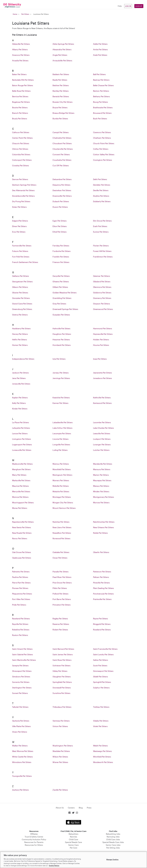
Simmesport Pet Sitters (103, 671)
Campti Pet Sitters (61, 132)
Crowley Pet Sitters (20, 165)
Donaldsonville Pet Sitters (23, 196)
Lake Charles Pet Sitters (103, 428)
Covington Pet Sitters (103, 160)
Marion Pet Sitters (101, 475)
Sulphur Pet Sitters (101, 688)
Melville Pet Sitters (61, 486)
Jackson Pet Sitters (20, 373)
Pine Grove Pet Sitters (62, 583)
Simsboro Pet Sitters (21, 677)
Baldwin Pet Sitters (61, 74)
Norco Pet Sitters (20, 538)
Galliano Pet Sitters (20, 276)
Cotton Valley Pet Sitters (104, 154)
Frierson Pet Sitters (61, 262)
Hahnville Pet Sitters (61, 328)
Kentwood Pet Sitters (102, 403)
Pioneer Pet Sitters (20, 588)
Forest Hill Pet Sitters (102, 251)
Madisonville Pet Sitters (22, 464)
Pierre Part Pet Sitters (21, 583)
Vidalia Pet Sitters (101, 721)
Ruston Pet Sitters (20, 635)
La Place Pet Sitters (20, 422)
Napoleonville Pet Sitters (23, 522)
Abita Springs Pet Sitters (63, 44)
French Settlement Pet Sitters (25, 262)
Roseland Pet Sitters (102, 630)
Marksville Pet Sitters (21, 480)
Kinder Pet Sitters (20, 409)
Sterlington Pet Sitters (22, 688)
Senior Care (73, 845)
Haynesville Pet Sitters (103, 334)
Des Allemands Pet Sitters (23, 190)
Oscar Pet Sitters (60, 558)
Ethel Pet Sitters (60, 232)
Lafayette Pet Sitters (21, 428)
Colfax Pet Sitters (101, 149)
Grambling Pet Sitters (62, 298)
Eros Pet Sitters (19, 232)
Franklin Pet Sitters (61, 257)
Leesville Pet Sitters (102, 433)
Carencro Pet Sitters (102, 132)
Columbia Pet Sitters (21, 154)
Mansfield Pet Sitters (62, 469)
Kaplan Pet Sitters (20, 398)
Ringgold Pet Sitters (102, 624)
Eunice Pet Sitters (101, 232)
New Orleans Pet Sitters (103, 527)
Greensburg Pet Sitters (22, 309)
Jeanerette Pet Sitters (102, 373)
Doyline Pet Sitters (101, 196)
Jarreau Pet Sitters (61, 373)
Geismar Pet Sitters (102, 276)
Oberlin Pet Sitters (101, 552)
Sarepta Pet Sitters (20, 665)
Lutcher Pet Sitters (101, 450)
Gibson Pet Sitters (20, 287)
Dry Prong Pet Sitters (21, 201)
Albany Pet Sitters (20, 49)
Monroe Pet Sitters (20, 497)
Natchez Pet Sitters (61, 522)
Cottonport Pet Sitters (22, 160)
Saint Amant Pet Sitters (22, 649)
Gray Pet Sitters (59, 304)
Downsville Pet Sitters (62, 196)
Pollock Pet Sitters (60, 594)
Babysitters (73, 834)
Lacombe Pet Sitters (102, 422)
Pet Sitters (25, 14)
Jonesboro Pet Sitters (102, 378)
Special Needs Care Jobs (113, 842)
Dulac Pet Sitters (19, 207)
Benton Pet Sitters (101, 91)
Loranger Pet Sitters (102, 444)
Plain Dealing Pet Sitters (104, 588)
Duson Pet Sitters (60, 207)
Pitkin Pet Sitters (60, 588)
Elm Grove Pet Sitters (102, 221)
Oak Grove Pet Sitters (22, 552)
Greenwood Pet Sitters (103, 309)
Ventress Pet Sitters (61, 721)
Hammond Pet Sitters (103, 328)
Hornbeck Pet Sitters (62, 345)
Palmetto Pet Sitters (21, 572)
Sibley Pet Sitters (60, 671)
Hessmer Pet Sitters (61, 339)
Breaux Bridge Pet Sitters (63, 113)
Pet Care (73, 848)
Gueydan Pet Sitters (61, 315)
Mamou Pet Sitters (61, 464)
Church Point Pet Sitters (104, 143)
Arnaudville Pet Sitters (62, 60)
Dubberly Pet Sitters (102, 201)
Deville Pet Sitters (101, 190)
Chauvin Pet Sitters (21, 143)
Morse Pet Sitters (20, 508)
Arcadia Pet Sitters (20, 60)
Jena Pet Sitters (19, 378)
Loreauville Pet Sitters (22, 450)
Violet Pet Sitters (100, 726)
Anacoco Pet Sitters (21, 55)
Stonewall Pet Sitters (62, 688)
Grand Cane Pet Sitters (22, 304)
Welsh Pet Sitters (100, 746)
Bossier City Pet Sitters (62, 102)
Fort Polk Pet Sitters (21, 257)
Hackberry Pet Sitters (21, 328)
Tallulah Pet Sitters (20, 707)
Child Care (73, 839)
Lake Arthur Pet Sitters (62, 428)
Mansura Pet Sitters (102, 469)
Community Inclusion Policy (34, 839)
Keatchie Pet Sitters (61, 398)
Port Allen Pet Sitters (21, 599)
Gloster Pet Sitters (20, 293)
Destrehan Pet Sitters (62, 190)
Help (120, 6)
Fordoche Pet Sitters (62, 251)
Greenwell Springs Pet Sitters (65, 309)
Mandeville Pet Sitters (103, 464)
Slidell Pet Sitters (100, 677)
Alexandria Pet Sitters (62, 49)
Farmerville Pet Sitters (22, 246)
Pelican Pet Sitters (101, 577)
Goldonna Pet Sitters (102, 293)
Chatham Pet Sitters (102, 138)
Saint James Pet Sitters (63, 654)
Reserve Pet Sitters (61, 624)
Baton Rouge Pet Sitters (23, 85)
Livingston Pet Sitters (22, 439)
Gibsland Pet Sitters (102, 281)
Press (89, 808)
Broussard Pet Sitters (102, 113)
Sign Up (139, 6)
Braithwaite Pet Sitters (103, 107)
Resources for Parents (34, 842)
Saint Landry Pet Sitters (103, 654)
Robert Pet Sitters (60, 630)
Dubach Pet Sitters (61, 201)
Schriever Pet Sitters (61, 665)
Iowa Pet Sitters (100, 359)
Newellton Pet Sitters (62, 533)
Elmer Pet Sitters (19, 226)
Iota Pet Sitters (59, 359)
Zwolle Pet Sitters (60, 790)
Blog (81, 808)
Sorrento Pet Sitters (21, 682)
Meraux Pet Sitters (101, 486)
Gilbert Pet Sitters (60, 287)
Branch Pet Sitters (20, 113)
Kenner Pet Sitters (60, 403)
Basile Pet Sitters (60, 80)
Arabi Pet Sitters (100, 55)
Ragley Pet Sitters (60, 619)
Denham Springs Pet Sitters (24, 185)
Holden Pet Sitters (101, 339)
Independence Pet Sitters (23, 359)
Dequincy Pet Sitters (61, 185)
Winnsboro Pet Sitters (22, 762)
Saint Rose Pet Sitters (62, 660)
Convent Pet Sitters (61, 154)
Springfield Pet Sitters (62, 682)
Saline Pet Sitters (101, 660)
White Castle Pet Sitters (22, 757)
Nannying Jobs (113, 837)
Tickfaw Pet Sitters (101, 707)
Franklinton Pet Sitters (103, 257)
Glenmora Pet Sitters (102, 287)
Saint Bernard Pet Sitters (63, 649)
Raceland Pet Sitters (21, 619)
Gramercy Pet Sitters (102, 298)
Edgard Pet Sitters (20, 221)
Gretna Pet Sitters (20, 315)
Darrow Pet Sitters (20, 179)
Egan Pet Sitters (60, 221)
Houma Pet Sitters (101, 345)
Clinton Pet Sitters (20, 149)
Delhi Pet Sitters (100, 179)
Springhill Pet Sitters (102, 682)
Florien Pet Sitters (101, 246)
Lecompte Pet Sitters (62, 433)
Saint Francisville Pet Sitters (105, 649)
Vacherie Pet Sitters (21, 721)
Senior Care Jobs (113, 845)
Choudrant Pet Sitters (62, 143)
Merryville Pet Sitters (21, 491)
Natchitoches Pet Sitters (104, 522)
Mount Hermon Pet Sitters (64, 508)
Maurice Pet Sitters (20, 486)
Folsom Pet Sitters (20, 251)
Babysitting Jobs (113, 834)
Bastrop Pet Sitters (101, 80)
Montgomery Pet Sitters (104, 497)
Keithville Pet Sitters (102, 398)
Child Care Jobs (113, 839)
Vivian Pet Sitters (20, 732)
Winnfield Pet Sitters (102, 757)
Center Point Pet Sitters (22, 138)
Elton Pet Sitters (60, 226)
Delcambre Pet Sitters (62, 179)
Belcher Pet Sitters (61, 85)
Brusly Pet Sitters (20, 118)
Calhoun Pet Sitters (21, 132)
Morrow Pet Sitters (101, 502)
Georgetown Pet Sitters (22, 281)
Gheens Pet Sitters (61, 281)
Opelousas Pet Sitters (22, 558)
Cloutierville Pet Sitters (63, 149)
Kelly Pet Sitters (19, 403)
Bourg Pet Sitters (101, 102)
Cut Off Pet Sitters (61, 165)
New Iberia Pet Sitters (22, 527)
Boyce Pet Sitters (60, 107)
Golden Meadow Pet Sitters (65, 293)
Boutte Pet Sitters (20, 107)
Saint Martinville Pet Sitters (24, 660)
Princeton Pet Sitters (62, 605)
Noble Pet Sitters (100, 533)
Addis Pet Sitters (100, 44)
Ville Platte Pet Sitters (21, 726)
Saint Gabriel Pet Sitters (23, 654)
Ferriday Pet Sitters (61, 246)
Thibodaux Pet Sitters (62, 707)
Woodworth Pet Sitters (103, 762)
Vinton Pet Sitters (60, 726)
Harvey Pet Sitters (20, 334)
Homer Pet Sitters (20, 345)
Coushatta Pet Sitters (62, 160)
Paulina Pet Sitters (20, 577)
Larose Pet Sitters (20, 433)
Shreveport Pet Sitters (22, 671)
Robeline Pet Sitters (21, 630)
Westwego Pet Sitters (102, 751)
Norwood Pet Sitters (61, 538)
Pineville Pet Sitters (101, 583)
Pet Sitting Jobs (113, 848)
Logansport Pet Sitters (22, 444)
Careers (71, 808)
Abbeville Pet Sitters (21, 44)
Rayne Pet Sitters (101, 619)
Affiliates (34, 834)
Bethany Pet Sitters (101, 96)
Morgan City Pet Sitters (63, 502)
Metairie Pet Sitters (61, 491)
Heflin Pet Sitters (20, 339)
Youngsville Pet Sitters (22, 776)
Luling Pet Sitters (60, 450)
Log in (128, 6)
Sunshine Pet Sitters (61, 693)
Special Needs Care (73, 842)
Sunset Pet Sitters (20, 693)
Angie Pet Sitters (60, 55)
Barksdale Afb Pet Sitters (23, 80)
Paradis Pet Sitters (61, 572)
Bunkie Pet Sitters (60, 118)
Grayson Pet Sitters (102, 304)
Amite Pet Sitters (100, 49)
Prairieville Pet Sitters (102, 599)
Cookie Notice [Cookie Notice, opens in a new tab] (54, 866)
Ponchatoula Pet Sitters (103, 594)
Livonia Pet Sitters (61, 439)
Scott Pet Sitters (100, 665)
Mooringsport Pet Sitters (23, 502)
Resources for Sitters (34, 845)
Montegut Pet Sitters (62, 497)
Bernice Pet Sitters (20, 96)
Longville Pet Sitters (61, 444)
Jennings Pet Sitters (61, 378)
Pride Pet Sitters (19, 605)
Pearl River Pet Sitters (62, 577)
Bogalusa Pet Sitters (21, 102)
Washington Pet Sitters (63, 746)
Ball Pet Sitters (99, 74)
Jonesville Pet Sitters (21, 384)
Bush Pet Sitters (100, 118)
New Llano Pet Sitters (62, 527)
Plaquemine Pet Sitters (22, 594)
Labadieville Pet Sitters (63, 422)
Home (15, 14)
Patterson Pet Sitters (102, 572)
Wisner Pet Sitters (60, 762)
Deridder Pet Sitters (102, 185)
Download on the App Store (73, 822)
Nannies (73, 837)
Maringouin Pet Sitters (62, 475)
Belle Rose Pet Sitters (21, 91)
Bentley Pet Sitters (61, 91)
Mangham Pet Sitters (21, 469)
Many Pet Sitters (19, 475)
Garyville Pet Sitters (61, 276)
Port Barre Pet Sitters (62, 599)
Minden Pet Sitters (101, 491)
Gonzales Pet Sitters (21, 298)
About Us (60, 808)
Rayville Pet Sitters (20, 624)
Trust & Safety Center (34, 837)
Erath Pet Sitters (100, 226)
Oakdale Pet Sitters (61, 552)
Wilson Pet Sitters (60, 757)
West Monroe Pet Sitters (23, 751)
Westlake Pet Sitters (61, 751)
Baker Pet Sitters (19, 74)
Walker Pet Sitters (20, 746)
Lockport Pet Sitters (102, 439)
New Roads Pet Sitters (22, 533)
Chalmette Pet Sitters (62, 138)
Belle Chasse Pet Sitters (103, 85)
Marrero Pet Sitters (61, 480)
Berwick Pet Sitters (61, 96)
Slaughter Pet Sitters (62, 677)
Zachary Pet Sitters (20, 790)
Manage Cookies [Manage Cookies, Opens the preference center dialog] (112, 859)
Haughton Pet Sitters (62, 334)
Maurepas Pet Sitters (102, 480)
